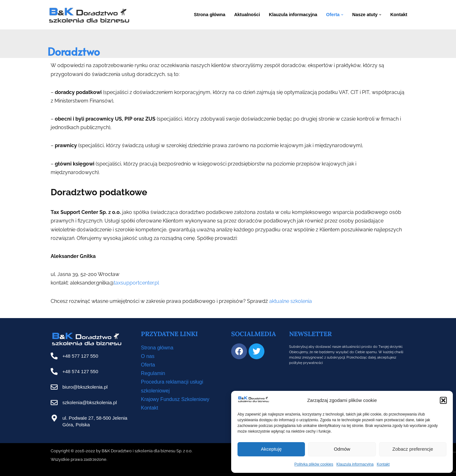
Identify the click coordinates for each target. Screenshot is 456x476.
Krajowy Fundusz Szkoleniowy (175, 399)
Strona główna (209, 15)
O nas (148, 356)
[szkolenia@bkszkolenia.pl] (54, 403)
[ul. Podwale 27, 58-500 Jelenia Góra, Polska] (54, 418)
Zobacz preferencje (413, 449)
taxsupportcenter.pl (136, 283)
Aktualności (247, 15)
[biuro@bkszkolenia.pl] (54, 387)
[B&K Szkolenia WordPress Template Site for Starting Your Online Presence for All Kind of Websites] (89, 15)
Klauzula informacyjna (355, 464)
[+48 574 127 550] (54, 372)
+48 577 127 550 (80, 356)
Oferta (148, 365)
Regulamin (153, 373)
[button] (443, 400)
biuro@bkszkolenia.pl (85, 387)
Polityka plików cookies (314, 464)
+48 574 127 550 (80, 371)
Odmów (342, 449)
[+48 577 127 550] (54, 356)
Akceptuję (271, 449)
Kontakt (383, 464)
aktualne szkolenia (291, 301)
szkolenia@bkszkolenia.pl (90, 402)
